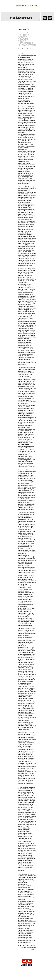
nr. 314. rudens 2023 (27, 6)
